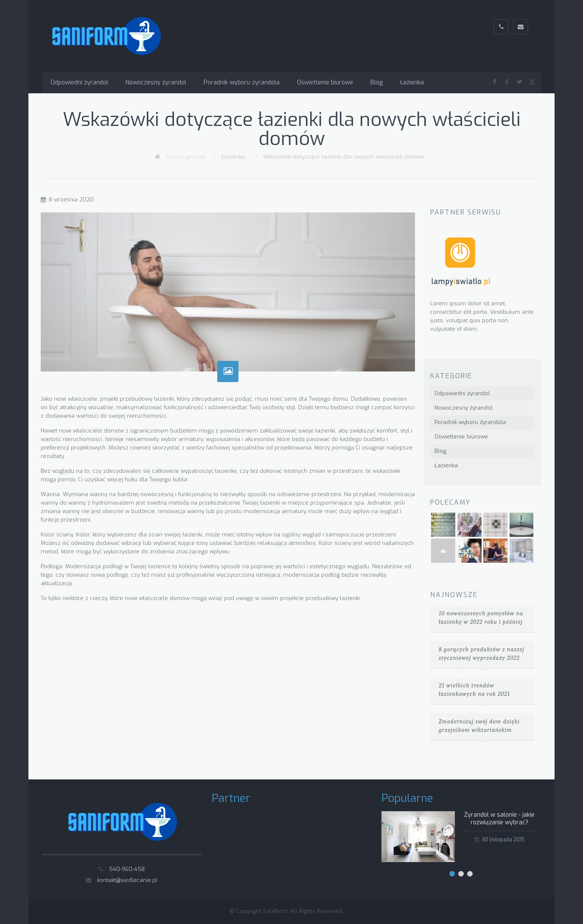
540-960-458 (127, 869)
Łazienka (412, 82)
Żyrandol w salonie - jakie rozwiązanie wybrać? (499, 819)
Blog (377, 82)
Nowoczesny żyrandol (156, 82)
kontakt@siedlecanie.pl (127, 880)
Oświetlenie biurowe (325, 82)
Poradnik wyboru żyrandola (242, 82)
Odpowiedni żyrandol (79, 82)
